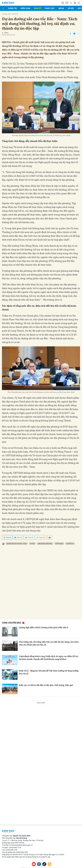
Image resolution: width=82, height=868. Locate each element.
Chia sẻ (7, 532)
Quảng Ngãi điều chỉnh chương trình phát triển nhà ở (44, 622)
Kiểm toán (25, 8)
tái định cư (72, 538)
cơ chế (33, 538)
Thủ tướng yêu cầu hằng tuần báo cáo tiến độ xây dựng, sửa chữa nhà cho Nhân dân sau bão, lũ (47, 638)
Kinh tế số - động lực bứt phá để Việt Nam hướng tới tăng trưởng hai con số (46, 667)
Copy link (41, 532)
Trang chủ (6, 14)
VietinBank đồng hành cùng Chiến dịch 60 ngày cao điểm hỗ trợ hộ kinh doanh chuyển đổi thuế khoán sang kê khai (49, 653)
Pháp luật (50, 8)
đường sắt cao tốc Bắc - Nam (17, 538)
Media (61, 8)
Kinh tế (37, 8)
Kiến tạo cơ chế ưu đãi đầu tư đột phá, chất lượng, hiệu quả (47, 680)
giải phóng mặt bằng (46, 538)
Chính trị (12, 8)
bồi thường (61, 538)
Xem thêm (41, 698)
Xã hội (71, 8)
